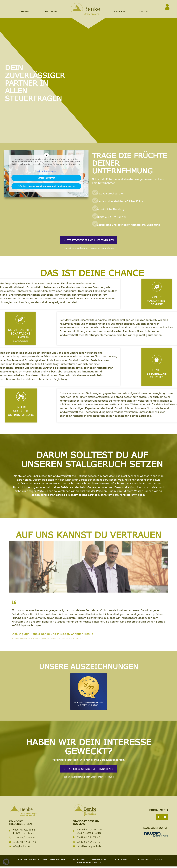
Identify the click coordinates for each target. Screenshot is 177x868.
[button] (6, 862)
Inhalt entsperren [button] (46, 178)
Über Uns (24, 12)
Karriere (119, 12)
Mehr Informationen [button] (46, 171)
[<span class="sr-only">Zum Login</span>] (167, 7)
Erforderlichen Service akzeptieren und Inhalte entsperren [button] (46, 186)
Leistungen (50, 12)
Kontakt (143, 12)
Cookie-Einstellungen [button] (150, 861)
